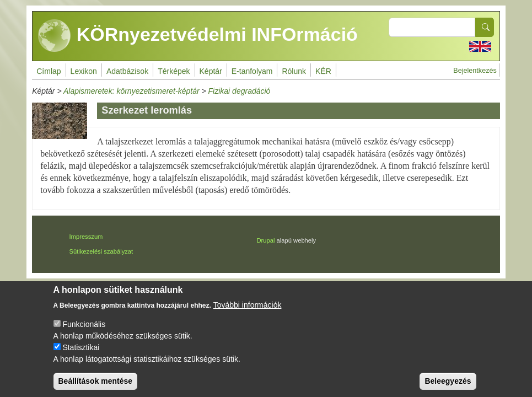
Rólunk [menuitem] (294, 71)
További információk (248, 313)
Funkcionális (84, 332)
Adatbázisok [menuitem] (127, 71)
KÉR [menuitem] (323, 71)
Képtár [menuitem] (211, 71)
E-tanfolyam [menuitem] (252, 71)
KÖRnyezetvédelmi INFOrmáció (198, 36)
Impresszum (86, 237)
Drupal (266, 240)
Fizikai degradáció (240, 91)
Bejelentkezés (475, 71)
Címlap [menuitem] (49, 71)
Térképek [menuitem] (174, 71)
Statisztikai (81, 355)
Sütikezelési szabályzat (101, 251)
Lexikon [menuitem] (84, 71)
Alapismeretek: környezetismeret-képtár (131, 91)
